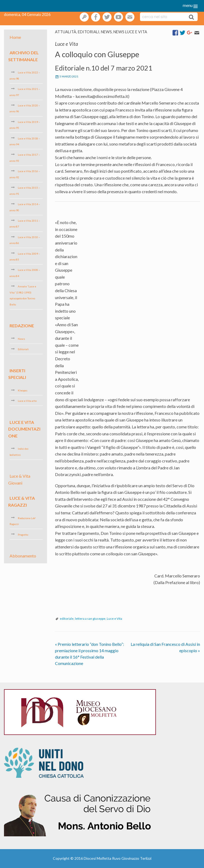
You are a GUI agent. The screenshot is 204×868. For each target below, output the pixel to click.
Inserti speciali (17, 374)
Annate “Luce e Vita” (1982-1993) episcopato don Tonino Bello (23, 295)
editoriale (67, 619)
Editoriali (89, 32)
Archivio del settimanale (24, 56)
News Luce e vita (130, 32)
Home (15, 37)
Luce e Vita (114, 619)
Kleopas (23, 390)
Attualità (66, 32)
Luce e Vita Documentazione (24, 429)
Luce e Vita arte (27, 401)
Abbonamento (23, 556)
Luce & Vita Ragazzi (22, 501)
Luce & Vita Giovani (19, 479)
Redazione (22, 326)
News (106, 32)
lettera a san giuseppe (90, 619)
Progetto (23, 534)
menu (188, 5)
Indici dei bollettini (19, 452)
